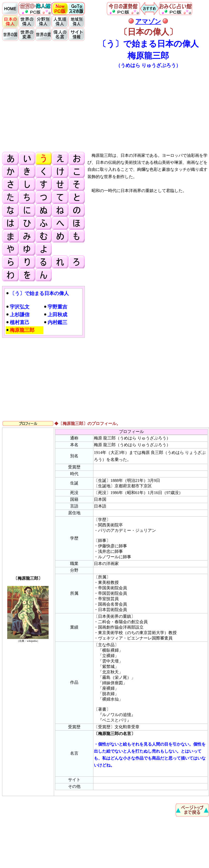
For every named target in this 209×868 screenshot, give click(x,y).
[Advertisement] (106, 110)
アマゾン (148, 21)
